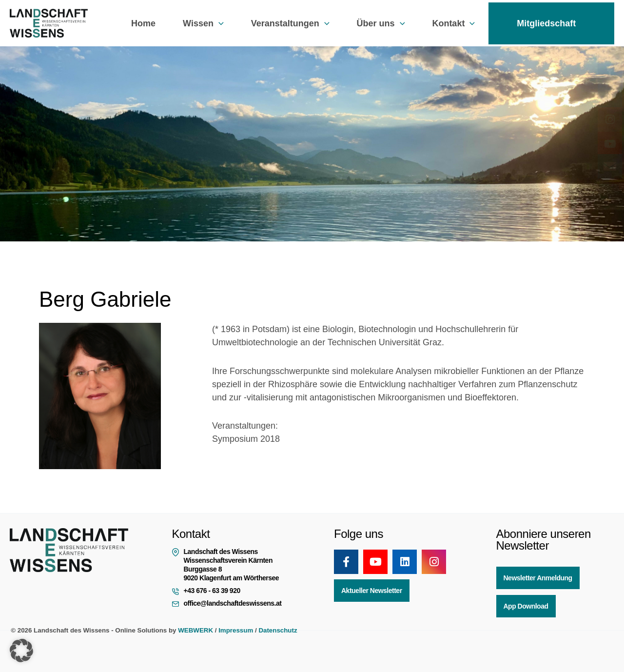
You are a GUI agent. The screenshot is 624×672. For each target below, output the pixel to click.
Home (143, 23)
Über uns (381, 23)
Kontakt (453, 23)
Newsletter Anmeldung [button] (538, 578)
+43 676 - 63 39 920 (212, 591)
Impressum (236, 630)
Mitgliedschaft (551, 23)
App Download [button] (526, 606)
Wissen (203, 23)
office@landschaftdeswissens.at (233, 603)
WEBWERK (195, 630)
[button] (219, 23)
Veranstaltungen (290, 23)
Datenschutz (278, 630)
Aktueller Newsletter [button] (372, 591)
